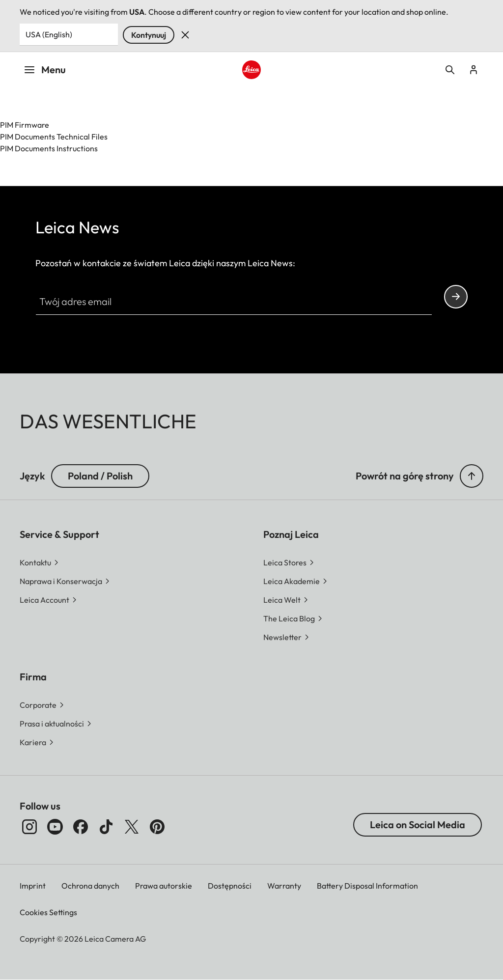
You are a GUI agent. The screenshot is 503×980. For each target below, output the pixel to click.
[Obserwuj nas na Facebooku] (81, 827)
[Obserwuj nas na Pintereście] (157, 827)
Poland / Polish (100, 476)
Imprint (33, 886)
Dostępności (230, 886)
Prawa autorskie (164, 886)
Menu (45, 70)
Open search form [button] (450, 70)
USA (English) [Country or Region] (49, 34)
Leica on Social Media (418, 825)
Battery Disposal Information (367, 886)
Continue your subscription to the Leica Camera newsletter (456, 296)
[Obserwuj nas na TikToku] (106, 827)
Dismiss (185, 35)
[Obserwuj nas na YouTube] (55, 827)
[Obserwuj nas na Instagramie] (29, 827)
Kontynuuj (149, 35)
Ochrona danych (90, 886)
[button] (472, 476)
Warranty (284, 886)
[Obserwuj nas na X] (132, 827)
